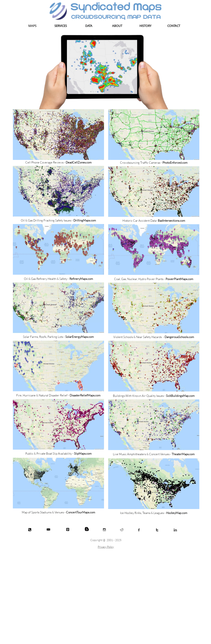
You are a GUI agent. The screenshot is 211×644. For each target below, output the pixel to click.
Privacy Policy (106, 547)
